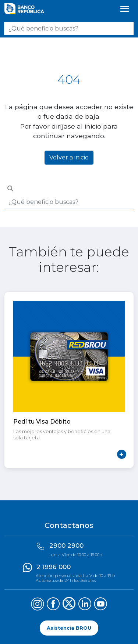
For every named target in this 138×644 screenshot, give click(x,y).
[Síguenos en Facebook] (53, 605)
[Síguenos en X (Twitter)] (69, 605)
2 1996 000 (54, 567)
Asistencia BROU (69, 628)
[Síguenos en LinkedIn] (85, 605)
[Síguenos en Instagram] (37, 605)
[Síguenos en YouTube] (101, 605)
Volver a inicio (69, 157)
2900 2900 (66, 546)
